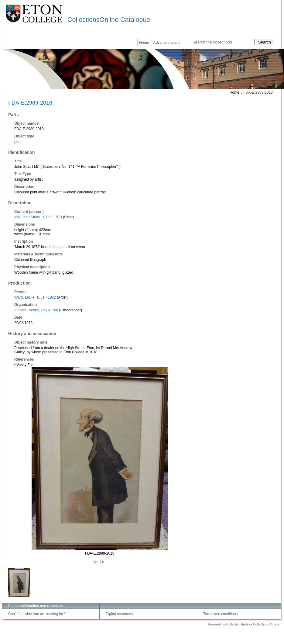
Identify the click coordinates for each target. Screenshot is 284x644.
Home (144, 43)
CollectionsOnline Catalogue (109, 20)
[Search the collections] (223, 42)
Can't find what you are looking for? (37, 614)
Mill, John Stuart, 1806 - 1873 (38, 217)
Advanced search (168, 43)
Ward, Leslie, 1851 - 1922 (35, 297)
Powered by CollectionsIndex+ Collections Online (244, 624)
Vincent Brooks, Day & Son (36, 310)
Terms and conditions (220, 614)
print (18, 142)
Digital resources (119, 614)
